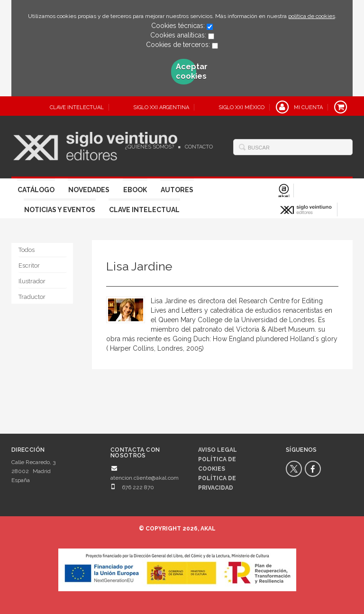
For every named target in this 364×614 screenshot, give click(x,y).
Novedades (89, 190)
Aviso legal (218, 450)
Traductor (32, 297)
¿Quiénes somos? (150, 147)
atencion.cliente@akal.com (145, 478)
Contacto (199, 147)
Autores (177, 190)
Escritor (29, 265)
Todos (27, 250)
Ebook (135, 190)
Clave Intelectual (144, 210)
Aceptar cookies (186, 71)
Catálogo (36, 190)
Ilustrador (32, 281)
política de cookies (312, 16)
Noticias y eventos (60, 210)
